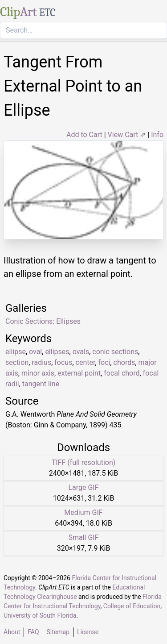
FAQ (33, 632)
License (88, 632)
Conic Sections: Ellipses (43, 321)
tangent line (41, 384)
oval (35, 352)
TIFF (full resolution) (84, 462)
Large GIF (83, 487)
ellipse (16, 352)
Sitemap (58, 632)
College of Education (132, 606)
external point (79, 373)
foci (104, 362)
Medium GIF (83, 512)
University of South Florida (40, 615)
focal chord (122, 373)
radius (41, 362)
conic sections (115, 352)
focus (63, 362)
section (17, 362)
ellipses (57, 352)
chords (124, 362)
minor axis (38, 373)
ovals (81, 352)
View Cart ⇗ (127, 135)
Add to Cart (84, 135)
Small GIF (83, 537)
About (12, 632)
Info (157, 135)
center (86, 362)
